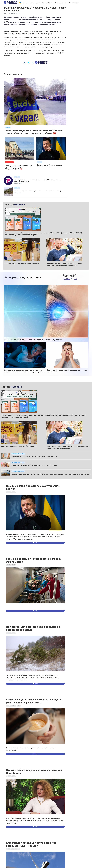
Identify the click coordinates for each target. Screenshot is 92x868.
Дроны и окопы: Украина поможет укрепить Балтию (49, 166)
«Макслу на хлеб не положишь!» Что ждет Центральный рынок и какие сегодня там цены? (19, 167)
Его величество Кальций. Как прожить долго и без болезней (34, 465)
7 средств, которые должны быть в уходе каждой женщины (34, 457)
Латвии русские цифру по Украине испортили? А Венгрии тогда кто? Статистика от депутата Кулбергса (34, 132)
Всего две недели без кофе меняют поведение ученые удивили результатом (34, 701)
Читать (35, 543)
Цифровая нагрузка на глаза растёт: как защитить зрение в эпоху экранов (33, 340)
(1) (54, 133)
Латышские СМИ (74, 3)
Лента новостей (34, 3)
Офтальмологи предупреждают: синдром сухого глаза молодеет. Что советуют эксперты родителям (25, 371)
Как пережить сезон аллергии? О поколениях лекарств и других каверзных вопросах (64, 265)
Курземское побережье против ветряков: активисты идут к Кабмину (31, 844)
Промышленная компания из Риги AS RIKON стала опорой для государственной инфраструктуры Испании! (51, 474)
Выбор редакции (60, 3)
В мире (23, 3)
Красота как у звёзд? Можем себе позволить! (22, 264)
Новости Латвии (47, 3)
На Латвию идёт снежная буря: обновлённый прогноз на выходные (39, 191)
